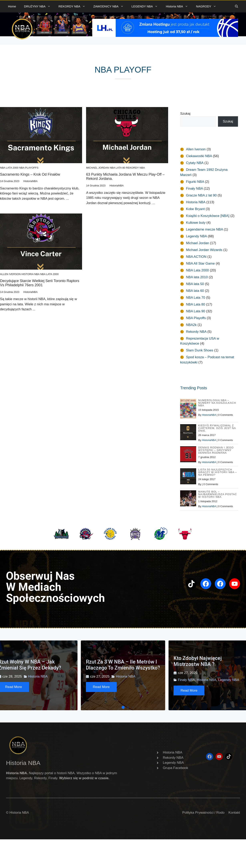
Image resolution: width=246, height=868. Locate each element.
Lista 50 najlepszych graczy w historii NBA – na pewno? (217, 472)
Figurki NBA (195, 182)
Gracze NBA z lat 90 (201, 195)
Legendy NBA (196, 236)
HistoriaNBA (209, 415)
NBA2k (191, 325)
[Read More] (101, 687)
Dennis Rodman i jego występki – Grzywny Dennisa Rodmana (216, 450)
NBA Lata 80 (117, 168)
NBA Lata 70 (195, 298)
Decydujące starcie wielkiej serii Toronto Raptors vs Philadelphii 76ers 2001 (40, 283)
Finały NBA (194, 189)
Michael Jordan (97, 168)
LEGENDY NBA (147, 6)
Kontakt (234, 813)
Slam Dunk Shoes (200, 350)
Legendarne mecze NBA (204, 229)
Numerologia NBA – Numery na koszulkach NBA (217, 403)
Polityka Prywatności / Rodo (203, 813)
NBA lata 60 (195, 291)
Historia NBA (179, 6)
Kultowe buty (196, 223)
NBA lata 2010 (197, 277)
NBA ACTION (196, 257)
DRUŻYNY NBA (39, 6)
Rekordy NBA (135, 168)
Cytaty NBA (195, 163)
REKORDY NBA (74, 6)
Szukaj (185, 114)
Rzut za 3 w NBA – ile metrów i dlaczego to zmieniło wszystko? (123, 665)
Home (12, 6)
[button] (236, 6)
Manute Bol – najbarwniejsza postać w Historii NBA (217, 494)
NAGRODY (208, 6)
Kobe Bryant (195, 209)
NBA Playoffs (29, 168)
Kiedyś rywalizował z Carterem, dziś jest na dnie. (217, 428)
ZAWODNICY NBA (110, 6)
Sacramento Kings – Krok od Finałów (30, 174)
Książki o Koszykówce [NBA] (208, 216)
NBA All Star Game (200, 264)
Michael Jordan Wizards (204, 250)
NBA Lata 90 (195, 311)
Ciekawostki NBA (199, 156)
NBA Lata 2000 (9, 168)
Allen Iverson (10, 274)
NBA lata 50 (195, 284)
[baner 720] (165, 36)
